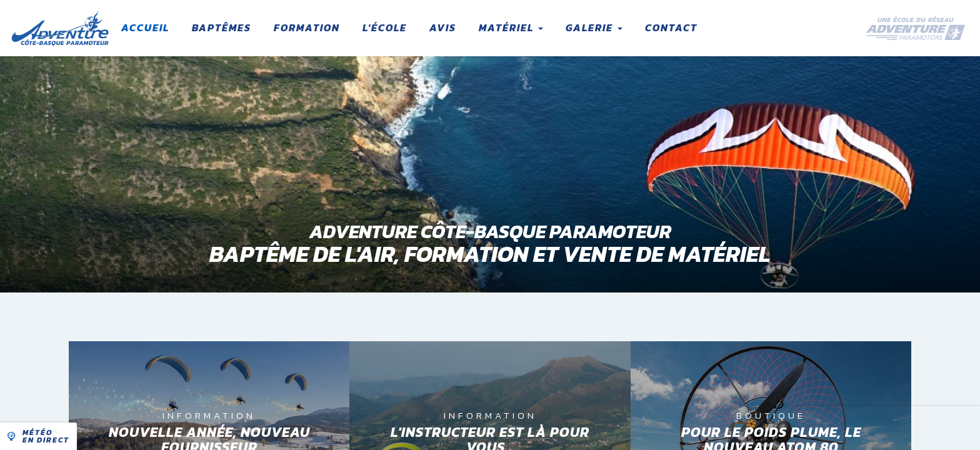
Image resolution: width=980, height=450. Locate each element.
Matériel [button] (511, 27)
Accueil (145, 27)
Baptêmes (222, 27)
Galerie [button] (594, 27)
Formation (307, 27)
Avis (443, 27)
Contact (671, 27)
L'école (385, 27)
